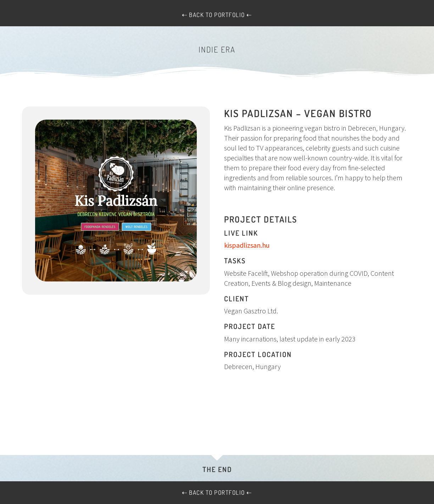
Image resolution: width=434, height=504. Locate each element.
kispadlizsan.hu (247, 245)
